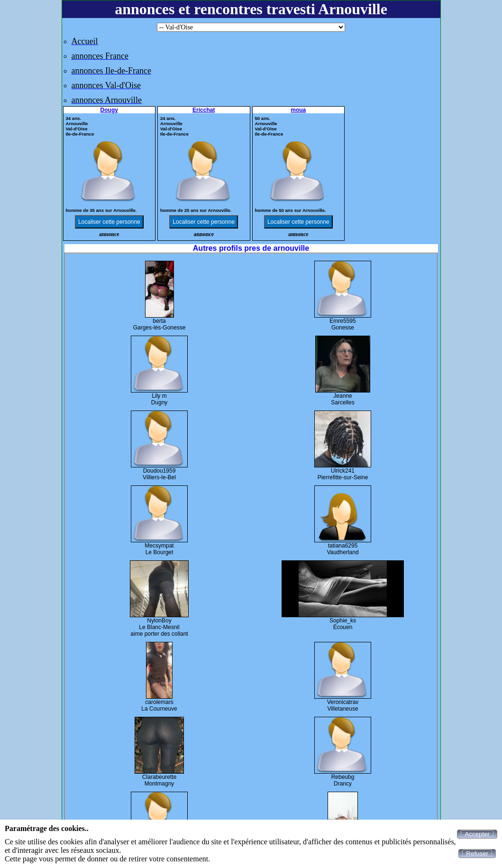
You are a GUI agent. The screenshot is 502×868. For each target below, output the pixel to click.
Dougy (109, 110)
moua (298, 110)
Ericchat (204, 110)
